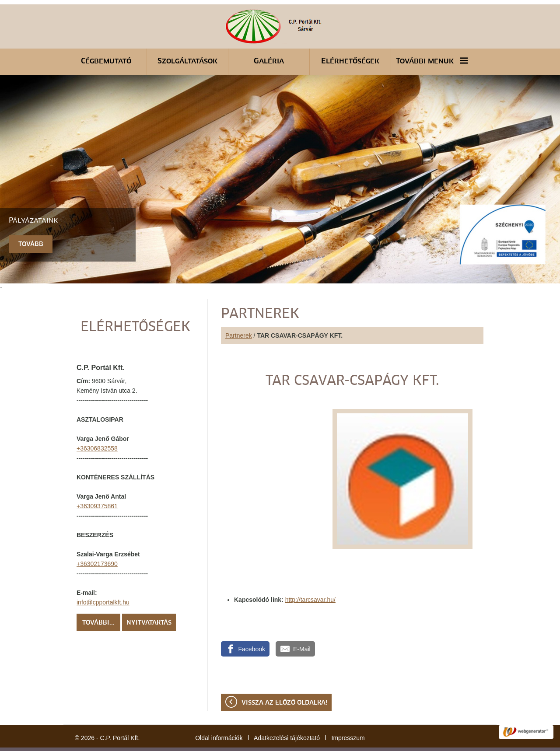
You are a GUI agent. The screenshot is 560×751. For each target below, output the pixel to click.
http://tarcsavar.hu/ (310, 578)
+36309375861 (97, 484)
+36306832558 (97, 426)
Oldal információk (219, 716)
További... (98, 601)
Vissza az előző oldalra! (284, 681)
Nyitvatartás (149, 601)
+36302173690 (97, 542)
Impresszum (348, 716)
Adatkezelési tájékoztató (287, 716)
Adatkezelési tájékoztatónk (252, 742)
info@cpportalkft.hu (103, 580)
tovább (31, 223)
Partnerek (239, 314)
